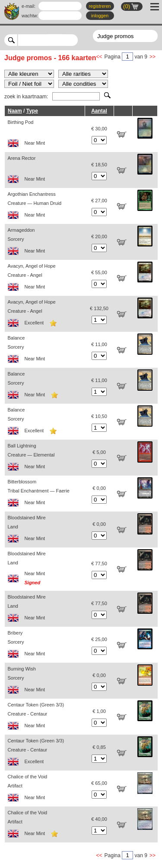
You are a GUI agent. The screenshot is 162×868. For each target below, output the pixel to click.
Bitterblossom (45, 494)
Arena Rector (45, 171)
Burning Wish (45, 682)
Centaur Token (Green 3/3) (45, 717)
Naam (15, 111)
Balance (45, 351)
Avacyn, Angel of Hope (45, 279)
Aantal (99, 111)
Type (32, 111)
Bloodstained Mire (45, 530)
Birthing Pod (45, 135)
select (75, 40)
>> (152, 57)
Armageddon (45, 243)
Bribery (45, 646)
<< (99, 57)
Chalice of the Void (45, 789)
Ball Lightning (45, 458)
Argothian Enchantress (45, 207)
